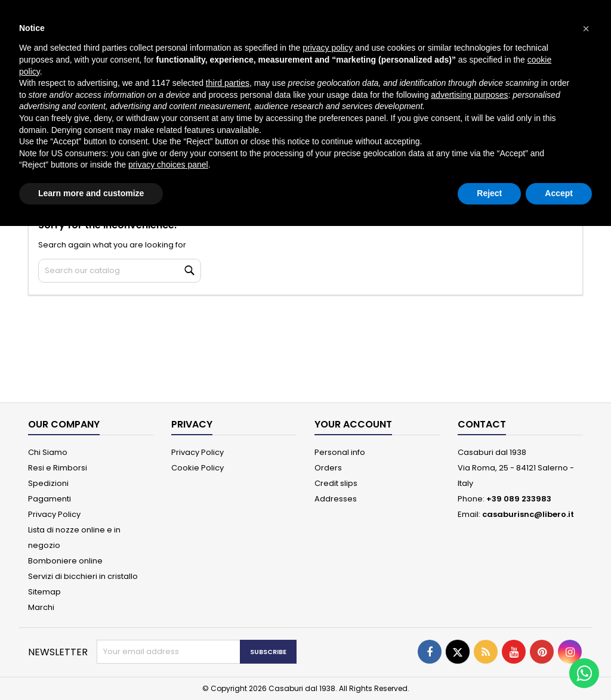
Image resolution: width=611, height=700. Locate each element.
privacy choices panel (168, 165)
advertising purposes (469, 95)
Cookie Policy (198, 468)
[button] (586, 29)
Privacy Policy (54, 514)
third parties (228, 83)
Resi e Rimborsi (58, 468)
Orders (328, 468)
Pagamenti (50, 499)
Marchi (41, 607)
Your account (353, 424)
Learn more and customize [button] (91, 193)
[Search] (120, 271)
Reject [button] (489, 193)
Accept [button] (559, 193)
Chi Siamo (48, 452)
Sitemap (44, 592)
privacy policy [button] (328, 48)
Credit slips (336, 483)
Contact (482, 424)
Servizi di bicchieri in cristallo (83, 576)
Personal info (340, 452)
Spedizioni (48, 483)
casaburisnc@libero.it (528, 514)
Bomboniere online (65, 561)
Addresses (336, 499)
